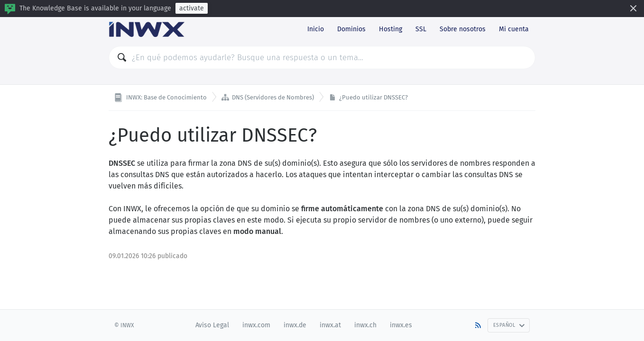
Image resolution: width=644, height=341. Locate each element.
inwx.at (330, 325)
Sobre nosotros (463, 29)
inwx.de (295, 325)
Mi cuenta (514, 29)
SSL (421, 29)
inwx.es (401, 325)
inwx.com (256, 325)
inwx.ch (365, 325)
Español (509, 325)
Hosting (391, 29)
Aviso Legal (212, 325)
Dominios (351, 29)
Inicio (316, 29)
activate (192, 8)
